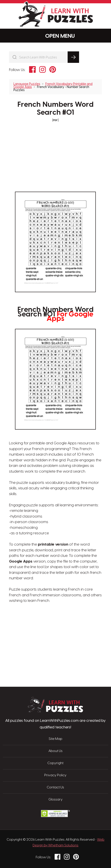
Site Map (55, 739)
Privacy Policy (55, 775)
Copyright (55, 763)
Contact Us (55, 788)
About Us (55, 751)
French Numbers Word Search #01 (55, 109)
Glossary (55, 800)
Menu (56, 36)
